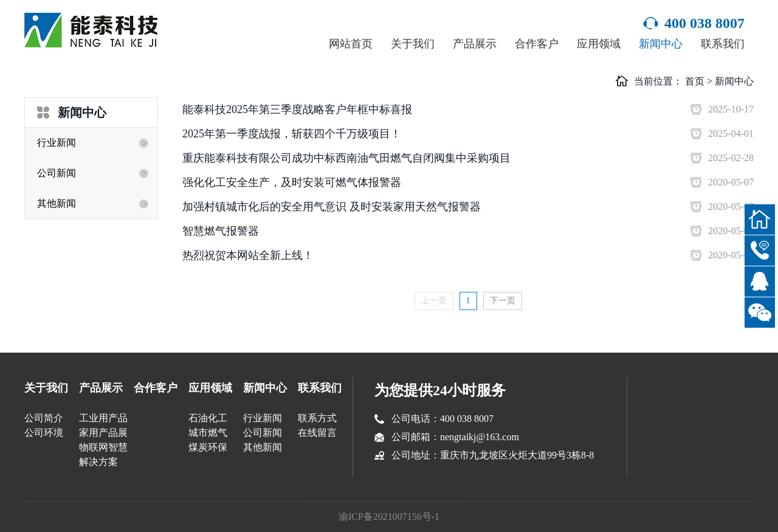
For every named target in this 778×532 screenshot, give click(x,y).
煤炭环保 (208, 447)
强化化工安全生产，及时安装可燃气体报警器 (292, 182)
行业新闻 (57, 143)
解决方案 (98, 462)
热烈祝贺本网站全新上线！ (248, 255)
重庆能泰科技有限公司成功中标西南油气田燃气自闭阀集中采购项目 (346, 158)
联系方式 (317, 418)
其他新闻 (57, 203)
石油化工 (208, 418)
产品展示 (475, 44)
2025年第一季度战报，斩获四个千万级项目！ (292, 134)
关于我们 (413, 44)
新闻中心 (661, 44)
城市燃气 (208, 433)
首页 (695, 81)
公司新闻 (57, 173)
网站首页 (351, 44)
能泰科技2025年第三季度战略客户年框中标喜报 (297, 109)
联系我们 (723, 44)
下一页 (503, 301)
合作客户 (537, 44)
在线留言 (317, 433)
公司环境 (44, 433)
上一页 (434, 301)
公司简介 (44, 418)
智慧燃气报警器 (221, 231)
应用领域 (599, 44)
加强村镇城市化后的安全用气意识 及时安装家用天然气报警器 (332, 207)
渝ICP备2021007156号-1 (389, 516)
